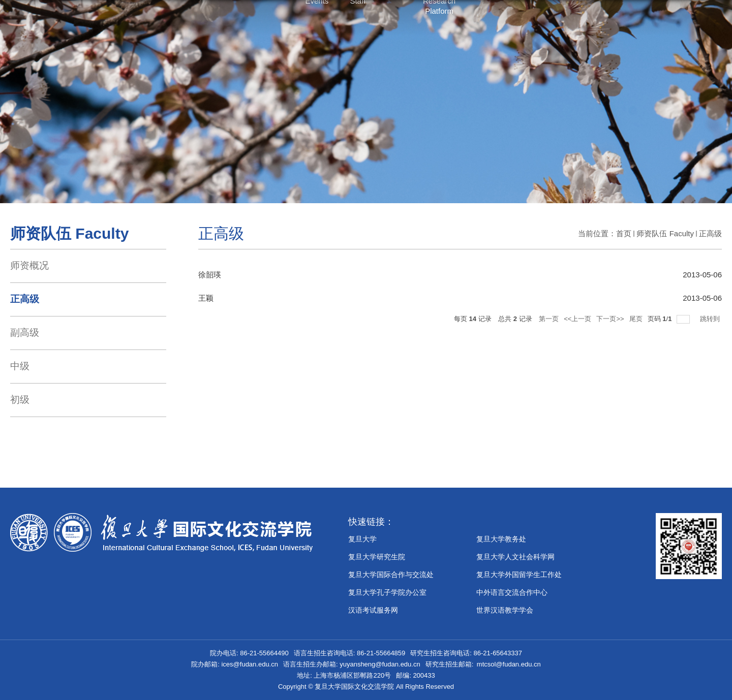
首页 (624, 233)
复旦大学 (362, 539)
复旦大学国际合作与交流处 (391, 575)
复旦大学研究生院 (377, 557)
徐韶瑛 (210, 275)
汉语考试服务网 (373, 610)
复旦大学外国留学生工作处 (519, 575)
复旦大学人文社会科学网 (515, 557)
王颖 (206, 298)
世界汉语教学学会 (505, 610)
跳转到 (711, 319)
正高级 (710, 233)
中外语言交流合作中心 (512, 592)
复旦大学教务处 (501, 539)
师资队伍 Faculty (665, 233)
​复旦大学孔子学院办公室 (387, 592)
